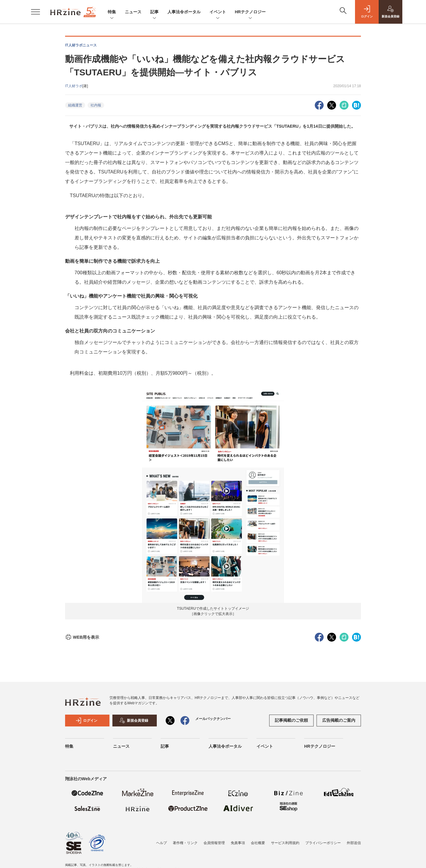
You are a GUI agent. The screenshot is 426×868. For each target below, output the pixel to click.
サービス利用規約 (285, 843)
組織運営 (75, 105)
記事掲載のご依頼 (291, 720)
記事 (154, 12)
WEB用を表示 (82, 637)
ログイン (86, 721)
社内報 (96, 105)
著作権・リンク (185, 843)
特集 (112, 12)
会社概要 (258, 843)
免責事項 (238, 843)
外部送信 (354, 843)
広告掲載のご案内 (339, 720)
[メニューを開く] (35, 12)
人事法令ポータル (184, 12)
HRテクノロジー (250, 12)
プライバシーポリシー (323, 843)
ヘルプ (162, 843)
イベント (218, 12)
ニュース (133, 12)
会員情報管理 (214, 843)
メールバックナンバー (213, 719)
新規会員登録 (134, 721)
